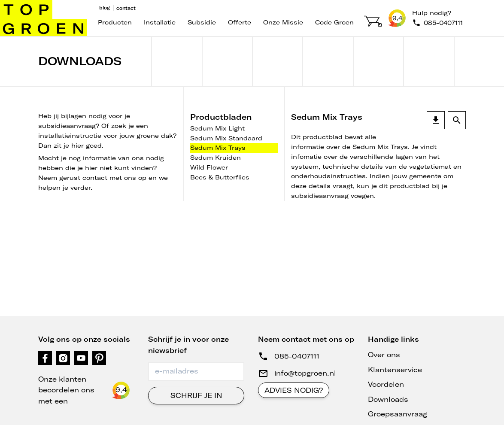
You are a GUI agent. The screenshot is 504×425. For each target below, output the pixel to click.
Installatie (160, 22)
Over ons (384, 355)
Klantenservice (395, 370)
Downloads (388, 399)
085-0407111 (297, 356)
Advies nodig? (294, 390)
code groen (334, 22)
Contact (126, 8)
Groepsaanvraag (398, 414)
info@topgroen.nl (305, 373)
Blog (105, 8)
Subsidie (202, 22)
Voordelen (386, 384)
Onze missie (283, 22)
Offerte (240, 22)
